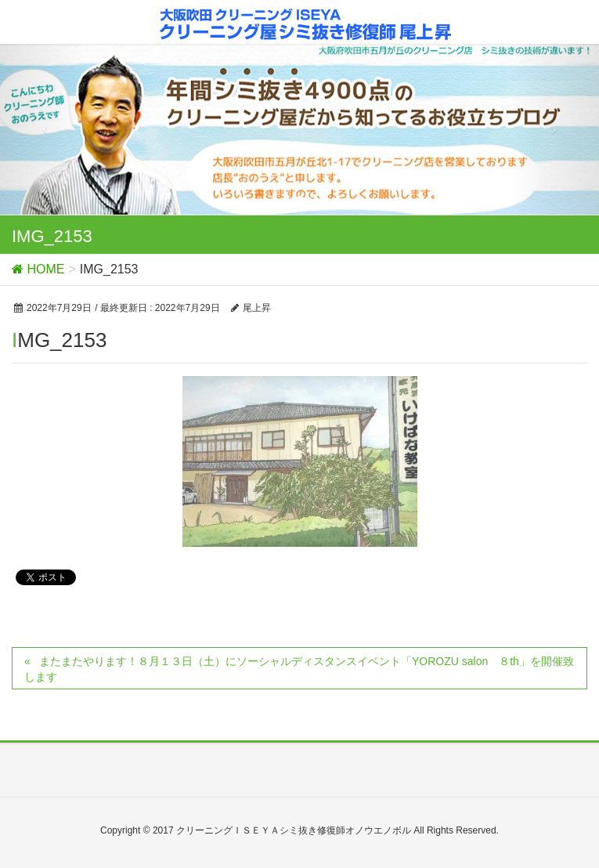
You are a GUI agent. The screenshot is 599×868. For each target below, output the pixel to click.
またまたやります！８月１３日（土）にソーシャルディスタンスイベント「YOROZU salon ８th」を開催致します (299, 669)
